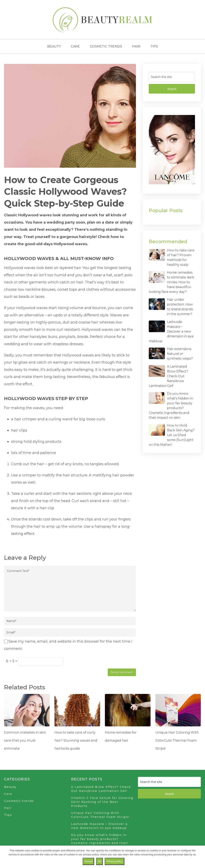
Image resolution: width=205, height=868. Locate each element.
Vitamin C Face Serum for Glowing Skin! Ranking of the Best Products (102, 802)
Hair (136, 46)
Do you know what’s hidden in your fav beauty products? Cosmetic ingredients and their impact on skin (100, 841)
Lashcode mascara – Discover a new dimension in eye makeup (171, 331)
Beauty (54, 46)
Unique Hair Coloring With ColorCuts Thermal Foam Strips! (176, 740)
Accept (88, 861)
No (99, 861)
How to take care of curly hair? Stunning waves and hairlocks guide (75, 740)
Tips (154, 46)
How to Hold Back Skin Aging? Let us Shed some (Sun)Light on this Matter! (172, 435)
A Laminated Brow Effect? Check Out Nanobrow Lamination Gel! (168, 376)
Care (75, 46)
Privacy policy (114, 861)
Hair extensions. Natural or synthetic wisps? (180, 354)
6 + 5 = (12, 661)
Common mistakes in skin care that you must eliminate (24, 740)
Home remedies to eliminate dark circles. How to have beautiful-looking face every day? (171, 282)
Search (172, 89)
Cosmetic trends (106, 46)
